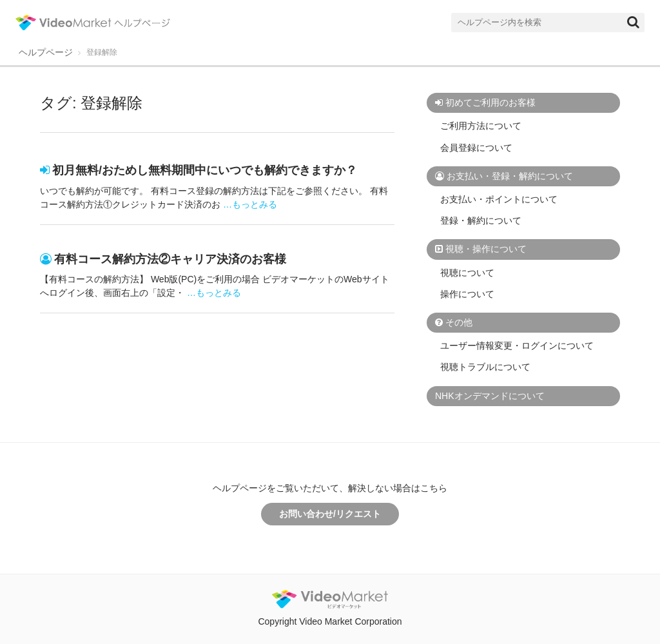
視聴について (467, 273)
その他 (459, 322)
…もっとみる (250, 204)
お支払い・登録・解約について (510, 176)
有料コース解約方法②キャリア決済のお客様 (170, 259)
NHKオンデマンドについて (490, 396)
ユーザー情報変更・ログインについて (517, 346)
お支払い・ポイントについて (499, 199)
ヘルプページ (46, 53)
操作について (467, 294)
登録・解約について (481, 220)
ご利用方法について (481, 126)
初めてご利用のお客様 (490, 102)
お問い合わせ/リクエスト (330, 514)
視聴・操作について (486, 249)
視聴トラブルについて (485, 367)
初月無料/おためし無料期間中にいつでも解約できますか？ (205, 170)
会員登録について (476, 148)
